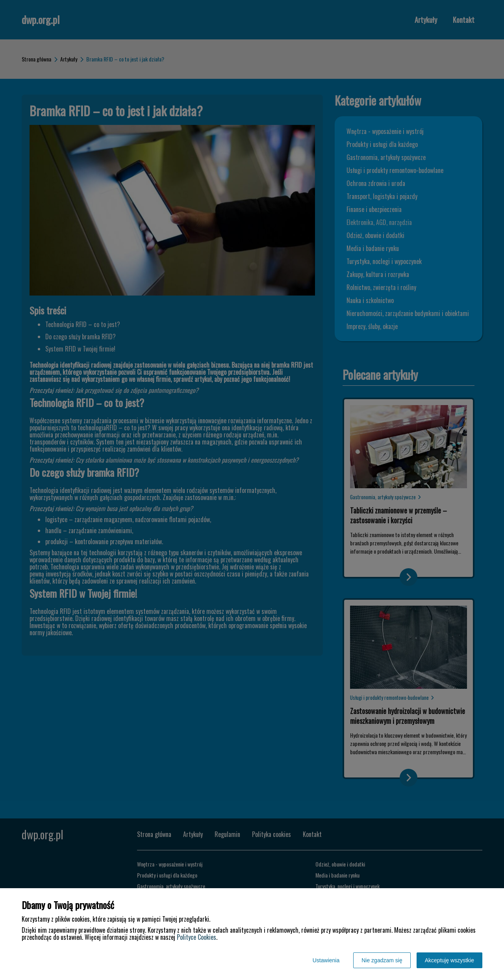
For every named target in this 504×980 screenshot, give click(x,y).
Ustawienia (326, 960)
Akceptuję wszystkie (449, 960)
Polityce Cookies (196, 937)
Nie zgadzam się (382, 960)
